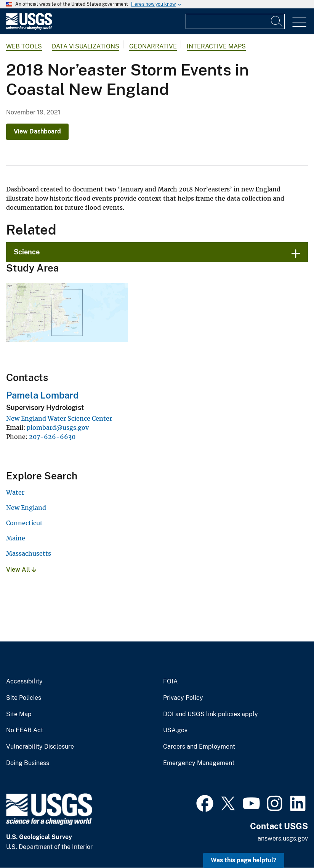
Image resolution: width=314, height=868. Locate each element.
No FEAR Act (25, 730)
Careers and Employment (199, 747)
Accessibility (24, 682)
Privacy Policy (183, 698)
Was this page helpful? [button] (244, 860)
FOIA (170, 682)
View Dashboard (37, 131)
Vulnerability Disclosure (40, 747)
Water (15, 492)
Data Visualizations (86, 46)
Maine (16, 538)
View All (21, 570)
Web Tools (24, 46)
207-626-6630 (52, 437)
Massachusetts (29, 553)
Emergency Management (199, 763)
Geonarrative (153, 46)
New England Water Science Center (59, 418)
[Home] (29, 28)
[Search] (277, 21)
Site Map (19, 714)
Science (27, 252)
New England (26, 508)
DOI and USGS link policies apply (211, 714)
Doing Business (28, 763)
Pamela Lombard (42, 395)
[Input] (235, 21)
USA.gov (175, 730)
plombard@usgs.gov (58, 428)
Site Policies (24, 698)
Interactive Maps (216, 46)
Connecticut (24, 523)
